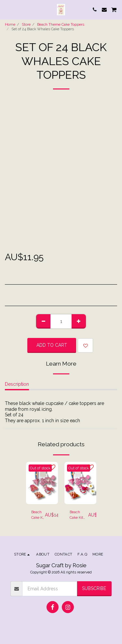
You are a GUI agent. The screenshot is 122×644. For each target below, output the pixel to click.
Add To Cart (52, 345)
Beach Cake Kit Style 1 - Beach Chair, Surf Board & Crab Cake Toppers (38, 515)
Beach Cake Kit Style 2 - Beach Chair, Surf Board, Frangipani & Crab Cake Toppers (79, 515)
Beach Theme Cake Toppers (61, 24)
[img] (42, 483)
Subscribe (94, 588)
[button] (7, 9)
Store (26, 24)
